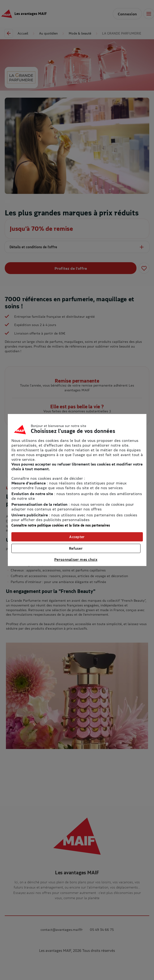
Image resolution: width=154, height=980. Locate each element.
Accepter (77, 537)
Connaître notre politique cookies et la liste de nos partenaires (61, 525)
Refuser (76, 548)
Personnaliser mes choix (76, 559)
